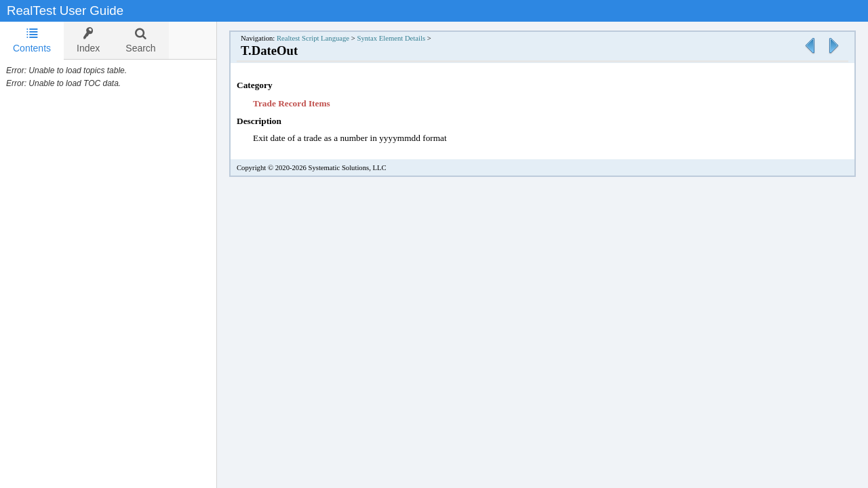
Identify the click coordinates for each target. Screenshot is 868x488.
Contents (32, 40)
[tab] (32, 41)
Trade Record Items (292, 103)
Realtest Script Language (313, 38)
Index (88, 40)
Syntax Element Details (391, 38)
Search (140, 40)
